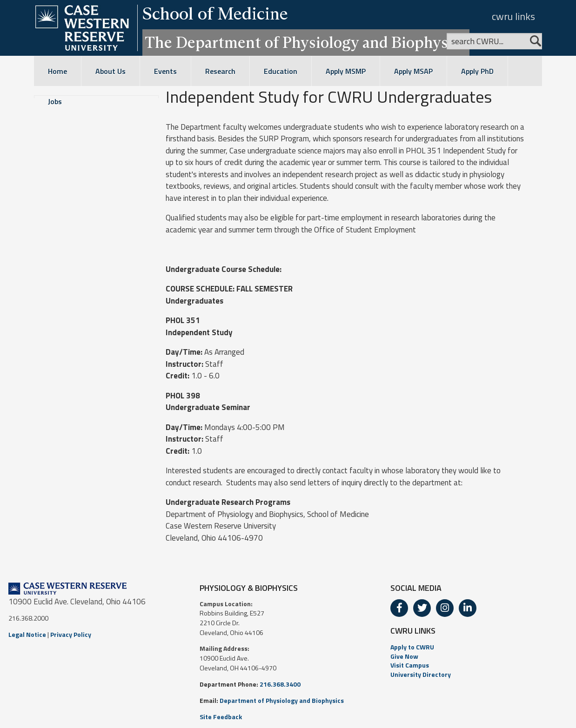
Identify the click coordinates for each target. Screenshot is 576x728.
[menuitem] (479, 647)
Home (57, 71)
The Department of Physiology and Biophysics (306, 42)
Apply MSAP (413, 71)
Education (281, 71)
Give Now (404, 656)
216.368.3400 (280, 684)
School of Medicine (215, 13)
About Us (111, 71)
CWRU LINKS (413, 631)
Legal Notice (27, 634)
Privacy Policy (71, 634)
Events (165, 71)
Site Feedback (221, 717)
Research (220, 71)
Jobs (55, 101)
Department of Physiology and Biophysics (282, 700)
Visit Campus (410, 665)
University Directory (421, 674)
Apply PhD (477, 71)
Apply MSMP (346, 71)
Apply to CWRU (412, 647)
